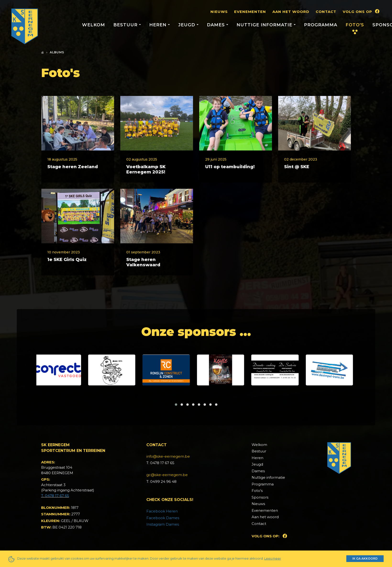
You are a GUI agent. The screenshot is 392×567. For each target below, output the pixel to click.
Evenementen (250, 12)
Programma (321, 25)
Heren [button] (159, 25)
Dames (258, 502)
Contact (326, 12)
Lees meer (273, 558)
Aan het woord (291, 12)
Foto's (355, 25)
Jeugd (257, 495)
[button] (176, 435)
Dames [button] (217, 25)
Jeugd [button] (187, 25)
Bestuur (259, 482)
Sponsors (260, 528)
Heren (257, 488)
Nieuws (219, 12)
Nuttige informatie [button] (265, 25)
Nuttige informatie (268, 508)
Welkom (94, 25)
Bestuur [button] (126, 25)
